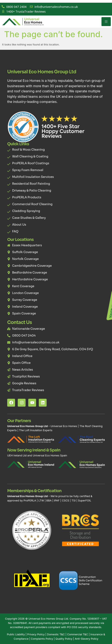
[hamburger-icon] (106, 22)
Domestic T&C (56, 634)
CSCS (65, 501)
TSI (74, 501)
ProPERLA (30, 501)
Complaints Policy (42, 639)
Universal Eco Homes (64, 426)
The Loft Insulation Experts (36, 430)
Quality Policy (64, 639)
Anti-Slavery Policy (86, 639)
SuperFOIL (85, 501)
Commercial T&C (77, 634)
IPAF (57, 501)
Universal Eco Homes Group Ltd (48, 619)
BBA (49, 501)
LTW (41, 501)
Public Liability (16, 634)
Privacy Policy (36, 634)
